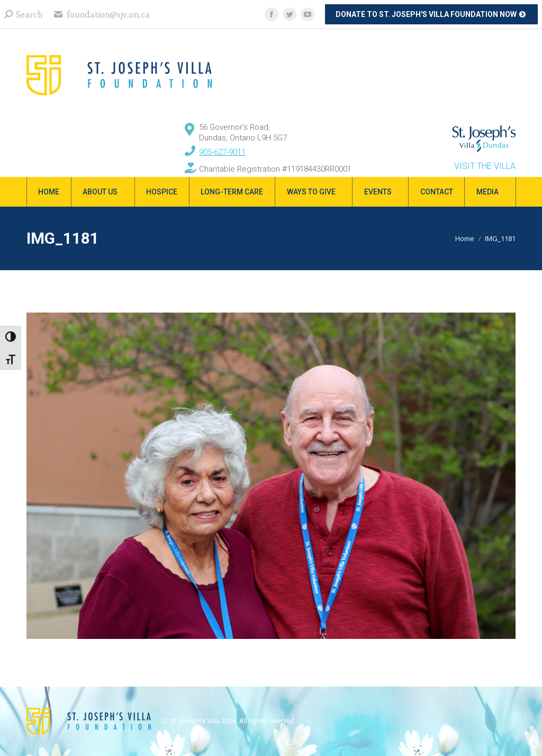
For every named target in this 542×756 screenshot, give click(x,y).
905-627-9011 (222, 152)
